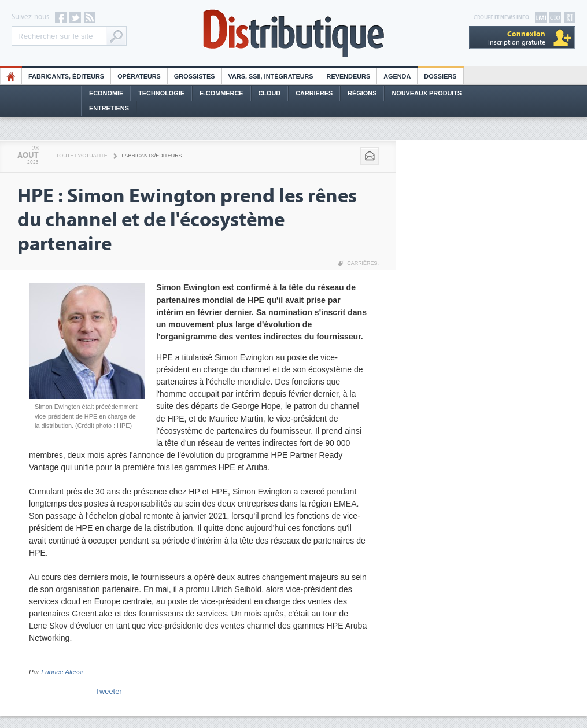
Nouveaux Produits (427, 93)
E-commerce (221, 93)
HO (11, 76)
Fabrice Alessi (62, 672)
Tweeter (109, 691)
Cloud (270, 93)
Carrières (314, 93)
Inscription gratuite (517, 38)
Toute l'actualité (82, 156)
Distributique (294, 33)
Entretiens (109, 108)
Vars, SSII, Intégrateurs (271, 76)
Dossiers (440, 76)
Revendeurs (349, 76)
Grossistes (195, 76)
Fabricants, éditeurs (66, 76)
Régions (362, 93)
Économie (106, 93)
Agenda (397, 76)
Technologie (161, 93)
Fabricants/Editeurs (152, 156)
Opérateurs (139, 76)
